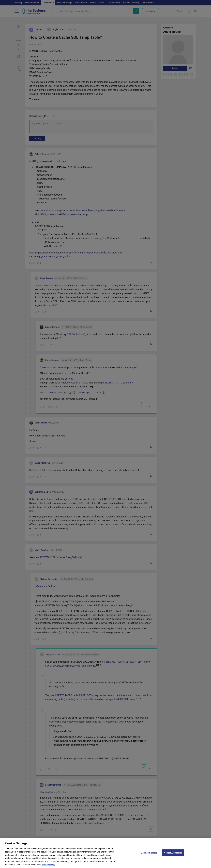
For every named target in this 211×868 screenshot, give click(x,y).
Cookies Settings (149, 854)
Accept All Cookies (173, 854)
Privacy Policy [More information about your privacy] (48, 866)
